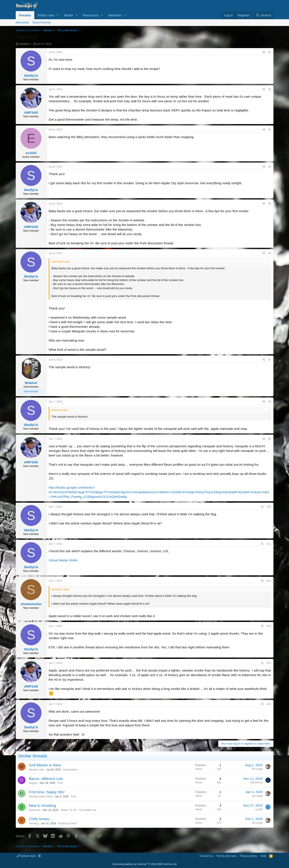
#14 (269, 663)
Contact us (206, 856)
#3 (269, 130)
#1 (269, 52)
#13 (269, 626)
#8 (269, 402)
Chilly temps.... (41, 819)
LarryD (259, 809)
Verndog (34, 823)
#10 (269, 507)
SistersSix (35, 810)
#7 (269, 360)
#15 (269, 704)
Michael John (37, 770)
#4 (269, 167)
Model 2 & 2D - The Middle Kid (78, 810)
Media (68, 15)
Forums (25, 15)
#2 (269, 89)
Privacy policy (248, 856)
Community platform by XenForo (145, 864)
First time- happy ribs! (47, 792)
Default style (27, 856)
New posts (22, 22)
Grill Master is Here (45, 765)
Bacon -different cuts (46, 779)
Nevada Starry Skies (41, 797)
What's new (46, 15)
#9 (269, 439)
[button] (58, 15)
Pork (60, 783)
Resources (91, 15)
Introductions (71, 770)
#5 (269, 204)
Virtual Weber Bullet (63, 560)
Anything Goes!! (67, 823)
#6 (269, 253)
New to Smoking (43, 806)
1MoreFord (256, 783)
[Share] (264, 52)
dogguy (33, 783)
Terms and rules (226, 856)
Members (115, 15)
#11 (269, 544)
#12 (269, 581)
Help (263, 856)
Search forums (42, 22)
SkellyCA (25, 44)
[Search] (264, 15)
